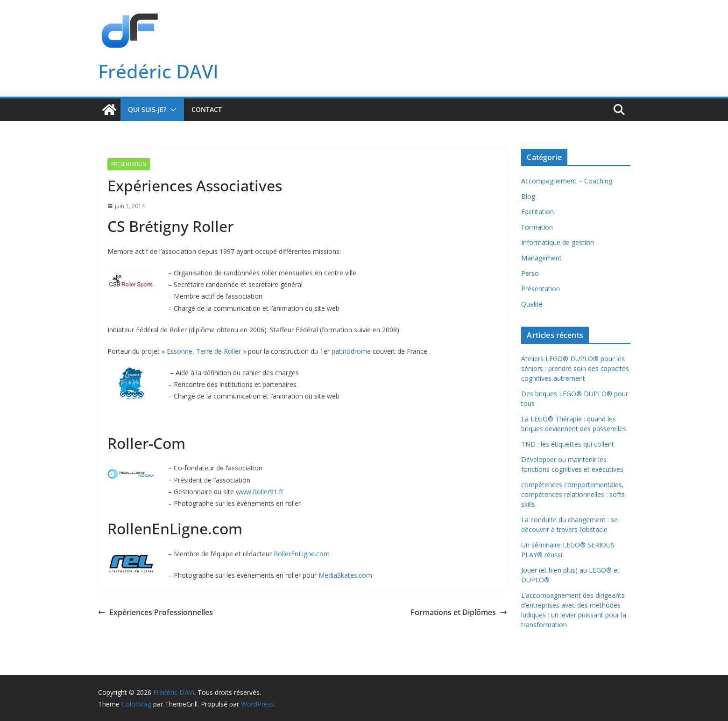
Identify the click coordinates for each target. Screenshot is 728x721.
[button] (171, 110)
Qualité (532, 304)
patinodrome (352, 351)
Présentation (129, 164)
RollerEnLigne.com (302, 554)
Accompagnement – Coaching (567, 181)
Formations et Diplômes (459, 612)
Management (541, 258)
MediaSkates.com (345, 575)
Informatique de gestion (558, 242)
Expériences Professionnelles (155, 612)
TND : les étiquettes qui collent (568, 444)
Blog (528, 196)
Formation (537, 227)
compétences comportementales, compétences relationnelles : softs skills (573, 494)
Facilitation (537, 212)
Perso (530, 273)
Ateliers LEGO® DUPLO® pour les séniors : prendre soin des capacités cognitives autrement (575, 368)
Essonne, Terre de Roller (204, 351)
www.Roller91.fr (260, 492)
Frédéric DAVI (158, 71)
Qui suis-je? (147, 109)
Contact (207, 109)
